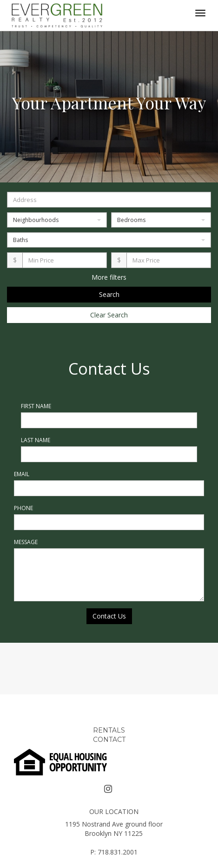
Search (109, 294)
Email (22, 474)
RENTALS (109, 730)
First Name (36, 406)
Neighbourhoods (57, 220)
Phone (23, 508)
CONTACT (109, 740)
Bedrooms (161, 220)
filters (118, 277)
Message (26, 542)
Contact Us (109, 616)
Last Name (36, 440)
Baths (109, 240)
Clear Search (109, 315)
